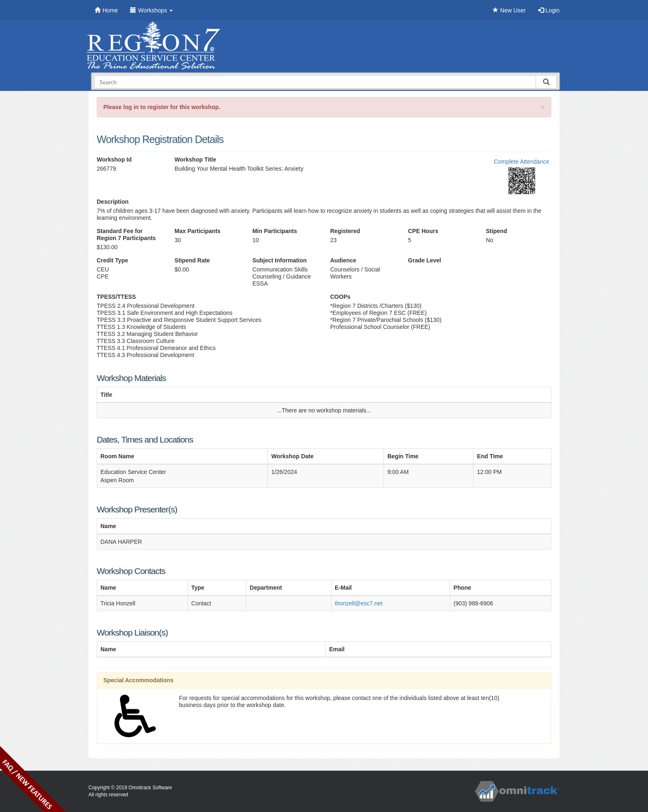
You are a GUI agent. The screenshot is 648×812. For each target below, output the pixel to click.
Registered (345, 231)
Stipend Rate (192, 260)
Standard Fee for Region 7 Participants (126, 235)
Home (106, 10)
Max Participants (197, 231)
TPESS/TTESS (116, 297)
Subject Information (280, 260)
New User (509, 10)
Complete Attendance (522, 162)
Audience (343, 260)
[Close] (543, 107)
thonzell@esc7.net (359, 603)
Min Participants (275, 231)
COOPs (340, 297)
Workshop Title (195, 160)
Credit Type (112, 260)
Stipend (497, 231)
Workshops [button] (151, 10)
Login (549, 10)
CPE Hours (423, 231)
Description (113, 202)
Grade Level (424, 260)
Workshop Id (114, 160)
